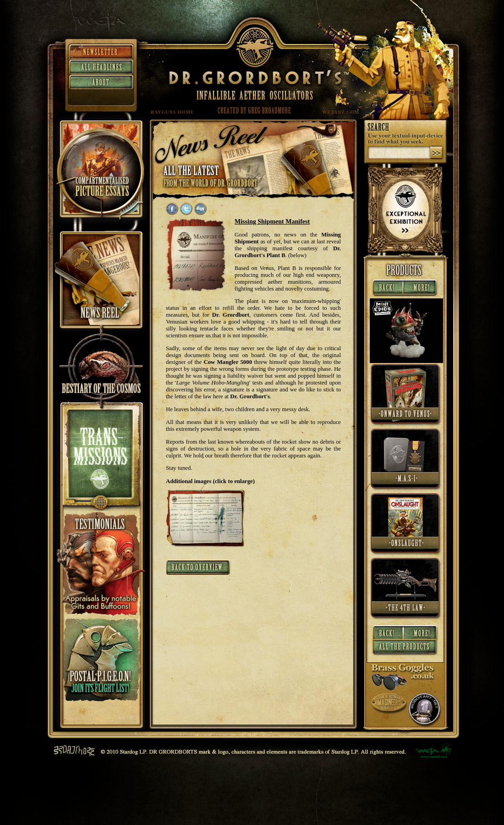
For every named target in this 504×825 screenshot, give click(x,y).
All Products (405, 649)
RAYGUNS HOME (173, 112)
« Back (387, 288)
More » (421, 288)
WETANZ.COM (341, 112)
